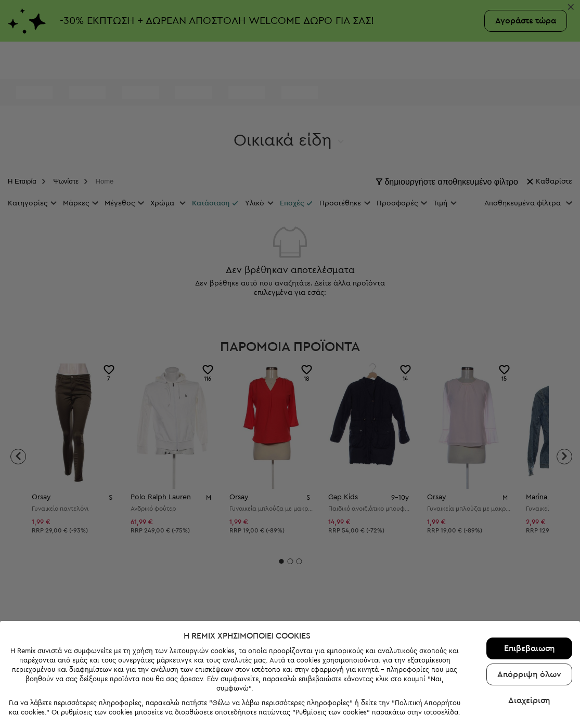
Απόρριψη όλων (529, 662)
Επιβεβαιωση (530, 636)
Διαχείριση (529, 688)
